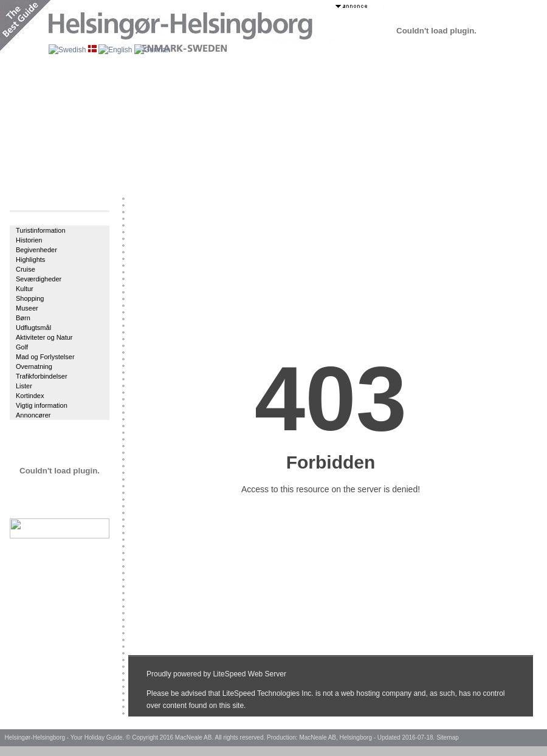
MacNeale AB (194, 737)
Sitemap (448, 737)
